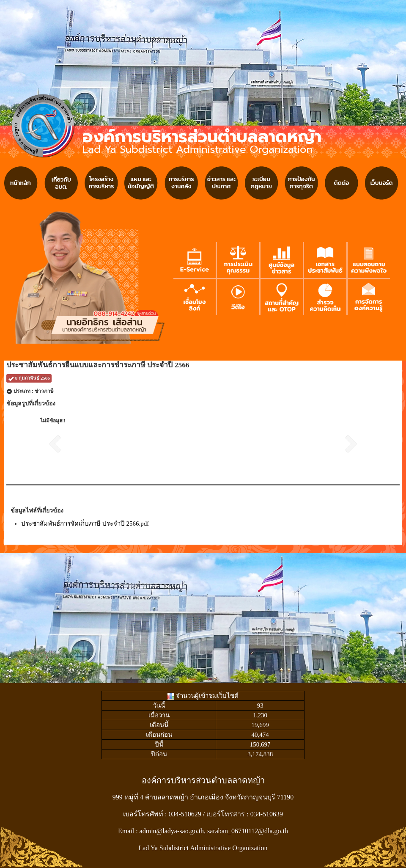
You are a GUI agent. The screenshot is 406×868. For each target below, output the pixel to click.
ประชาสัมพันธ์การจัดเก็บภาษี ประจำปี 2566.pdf (85, 524)
